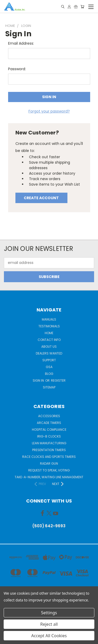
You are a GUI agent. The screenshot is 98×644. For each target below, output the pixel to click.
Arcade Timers (49, 423)
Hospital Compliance (49, 430)
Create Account (41, 198)
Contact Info (49, 340)
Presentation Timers (49, 450)
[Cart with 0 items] (82, 7)
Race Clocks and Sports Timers (49, 457)
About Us (49, 347)
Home (49, 333)
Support (49, 360)
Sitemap (49, 387)
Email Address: (21, 43)
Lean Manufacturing (49, 443)
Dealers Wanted (49, 353)
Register (58, 380)
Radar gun (49, 463)
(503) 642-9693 (49, 526)
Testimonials (49, 326)
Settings (49, 613)
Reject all (49, 624)
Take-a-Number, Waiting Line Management (49, 477)
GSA (49, 367)
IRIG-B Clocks (49, 436)
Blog (49, 374)
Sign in (39, 380)
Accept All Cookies (49, 636)
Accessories (49, 416)
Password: (17, 69)
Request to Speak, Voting (49, 470)
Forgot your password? (49, 111)
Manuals (49, 319)
